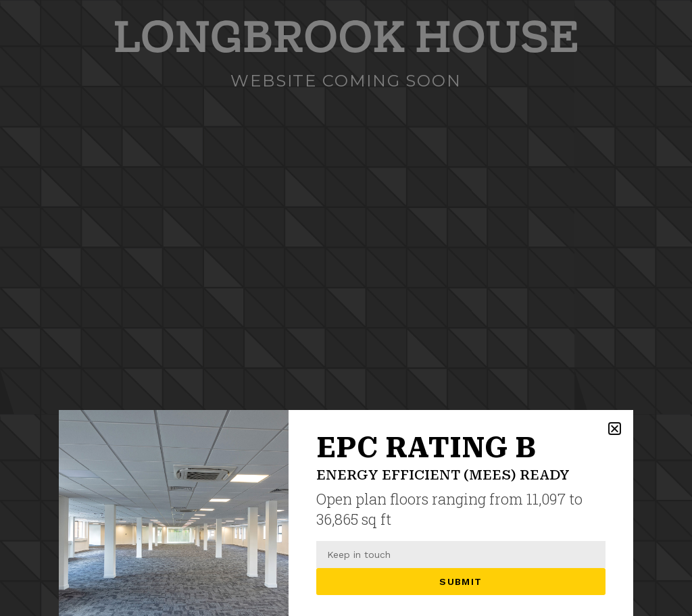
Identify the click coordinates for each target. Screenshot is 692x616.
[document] (346, 308)
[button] (615, 429)
